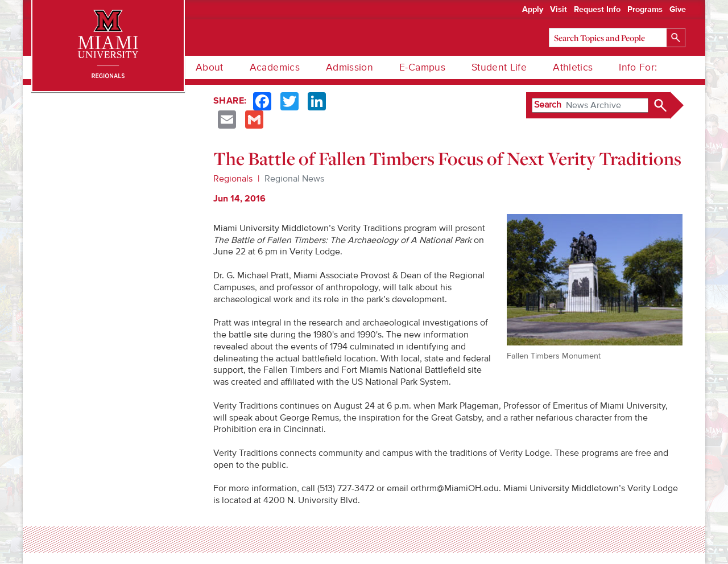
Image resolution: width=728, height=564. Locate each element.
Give (678, 10)
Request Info (597, 10)
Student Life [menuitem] (499, 67)
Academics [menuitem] (275, 67)
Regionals (233, 179)
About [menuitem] (210, 67)
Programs (645, 10)
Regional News (294, 179)
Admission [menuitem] (349, 67)
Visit (559, 10)
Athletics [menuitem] (573, 67)
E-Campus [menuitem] (422, 67)
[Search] (617, 38)
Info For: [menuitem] (638, 67)
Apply (533, 10)
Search (548, 105)
